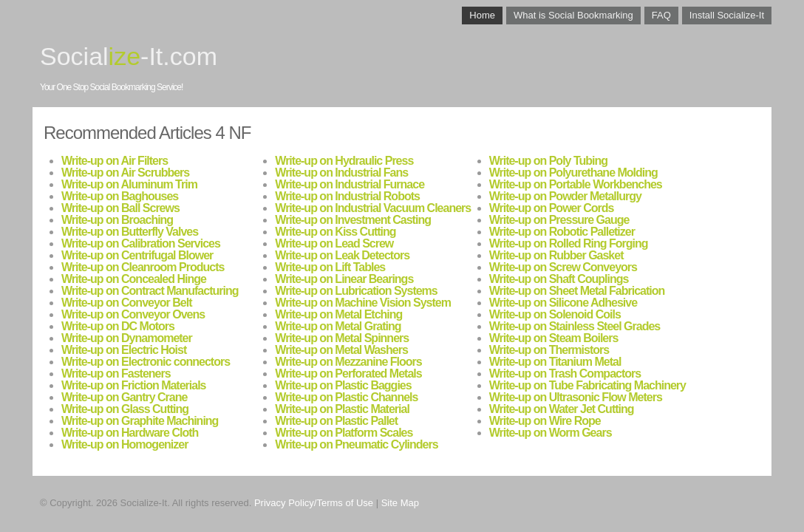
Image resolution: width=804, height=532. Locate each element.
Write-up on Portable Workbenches (576, 184)
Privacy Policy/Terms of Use (314, 503)
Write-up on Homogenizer (125, 444)
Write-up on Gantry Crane (124, 397)
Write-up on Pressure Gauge (559, 220)
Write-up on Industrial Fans (341, 173)
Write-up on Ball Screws (120, 208)
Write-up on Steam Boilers (554, 338)
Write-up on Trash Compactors (565, 374)
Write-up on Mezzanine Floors (348, 362)
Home (482, 15)
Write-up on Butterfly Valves (130, 232)
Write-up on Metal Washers (341, 350)
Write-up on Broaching (117, 220)
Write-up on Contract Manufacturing (150, 291)
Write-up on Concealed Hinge (134, 279)
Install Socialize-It (727, 15)
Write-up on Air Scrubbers (125, 173)
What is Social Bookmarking (573, 15)
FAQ (661, 15)
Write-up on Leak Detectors (342, 255)
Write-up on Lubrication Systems (356, 291)
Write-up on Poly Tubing (548, 161)
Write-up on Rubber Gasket (556, 255)
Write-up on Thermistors (549, 350)
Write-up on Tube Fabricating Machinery (587, 385)
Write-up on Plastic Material (342, 409)
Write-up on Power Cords (552, 208)
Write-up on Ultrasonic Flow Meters (576, 397)
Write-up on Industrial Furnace (350, 184)
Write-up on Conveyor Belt (127, 303)
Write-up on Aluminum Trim (129, 184)
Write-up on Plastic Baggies (343, 385)
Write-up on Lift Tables (330, 267)
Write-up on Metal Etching (338, 314)
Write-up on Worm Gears (551, 433)
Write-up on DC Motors (118, 326)
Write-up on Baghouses (120, 196)
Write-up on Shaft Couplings (559, 279)
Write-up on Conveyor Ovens (133, 314)
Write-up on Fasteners (116, 374)
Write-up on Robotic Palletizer (562, 232)
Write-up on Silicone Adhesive (563, 303)
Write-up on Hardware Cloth (130, 433)
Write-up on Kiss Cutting (335, 232)
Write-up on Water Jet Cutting (562, 409)
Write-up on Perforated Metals (348, 374)
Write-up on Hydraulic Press (344, 161)
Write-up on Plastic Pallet (336, 421)
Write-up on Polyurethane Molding (573, 173)
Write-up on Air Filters (115, 161)
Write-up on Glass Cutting (125, 409)
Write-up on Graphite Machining (140, 421)
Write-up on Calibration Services (141, 243)
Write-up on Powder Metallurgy (565, 196)
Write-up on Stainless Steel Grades (575, 326)
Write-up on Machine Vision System (363, 303)
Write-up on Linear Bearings (344, 279)
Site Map (400, 503)
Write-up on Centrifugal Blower (137, 255)
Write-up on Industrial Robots (347, 196)
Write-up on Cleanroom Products (143, 267)
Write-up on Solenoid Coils (555, 314)
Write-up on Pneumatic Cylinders (356, 444)
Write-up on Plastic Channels (346, 397)
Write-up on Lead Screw (334, 243)
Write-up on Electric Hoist (124, 350)
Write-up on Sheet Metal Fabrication (577, 291)
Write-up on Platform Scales (344, 433)
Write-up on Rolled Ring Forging (569, 243)
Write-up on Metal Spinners (342, 338)
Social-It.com (129, 56)
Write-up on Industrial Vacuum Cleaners (373, 208)
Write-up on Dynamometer (127, 338)
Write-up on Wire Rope (545, 421)
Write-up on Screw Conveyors (563, 267)
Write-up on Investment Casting (353, 220)
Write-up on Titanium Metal (555, 362)
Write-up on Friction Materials (134, 385)
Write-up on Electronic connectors (146, 362)
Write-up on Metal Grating (338, 326)
